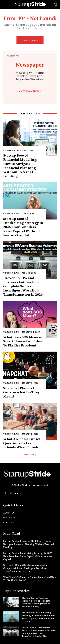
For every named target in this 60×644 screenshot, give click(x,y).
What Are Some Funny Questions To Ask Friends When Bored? (22, 443)
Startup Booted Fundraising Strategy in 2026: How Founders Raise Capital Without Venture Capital (23, 227)
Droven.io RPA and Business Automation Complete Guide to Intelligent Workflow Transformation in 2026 (23, 286)
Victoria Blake (11, 150)
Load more (30, 455)
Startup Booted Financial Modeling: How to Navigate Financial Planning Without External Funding (28, 544)
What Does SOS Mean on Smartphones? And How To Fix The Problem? (23, 341)
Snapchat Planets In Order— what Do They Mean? (21, 392)
